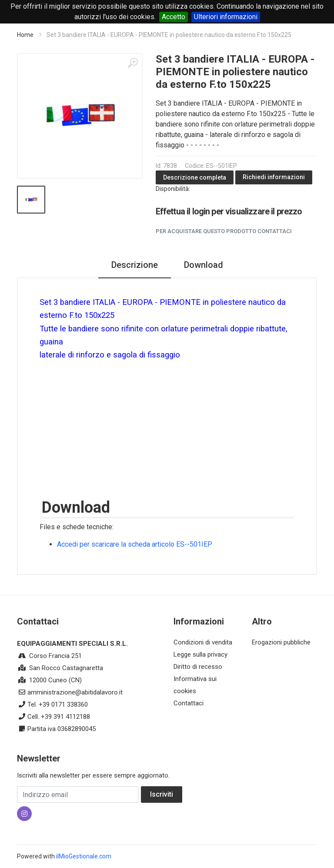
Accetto (174, 17)
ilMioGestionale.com (84, 856)
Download (204, 265)
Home (25, 35)
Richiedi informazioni (274, 177)
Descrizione (135, 265)
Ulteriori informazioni (226, 17)
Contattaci (189, 703)
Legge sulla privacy (200, 654)
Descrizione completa (195, 177)
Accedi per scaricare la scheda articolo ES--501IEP (135, 544)
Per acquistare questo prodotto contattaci (224, 231)
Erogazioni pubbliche (281, 642)
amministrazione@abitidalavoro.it (75, 692)
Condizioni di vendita (203, 642)
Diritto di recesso (198, 667)
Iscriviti (162, 794)
